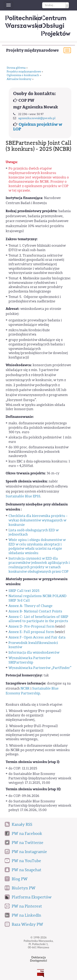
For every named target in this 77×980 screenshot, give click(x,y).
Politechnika (24, 22)
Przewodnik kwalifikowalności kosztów (33, 645)
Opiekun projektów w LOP (38, 127)
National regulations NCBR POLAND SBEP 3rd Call (37, 598)
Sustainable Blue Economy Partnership (32, 691)
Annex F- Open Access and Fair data (37, 637)
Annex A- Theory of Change (30, 606)
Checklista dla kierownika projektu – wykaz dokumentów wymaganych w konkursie (38, 520)
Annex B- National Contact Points (35, 611)
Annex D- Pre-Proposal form (32, 626)
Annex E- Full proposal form (31, 632)
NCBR (25, 688)
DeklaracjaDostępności (38, 959)
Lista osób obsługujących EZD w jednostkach (34, 532)
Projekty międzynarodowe (32, 50)
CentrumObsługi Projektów (56, 26)
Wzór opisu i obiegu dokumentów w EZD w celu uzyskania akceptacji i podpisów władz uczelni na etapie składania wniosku (37, 546)
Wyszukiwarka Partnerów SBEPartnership (29, 660)
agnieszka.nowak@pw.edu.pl (37, 118)
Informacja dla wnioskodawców (34, 652)
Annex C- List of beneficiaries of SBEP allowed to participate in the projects (38, 619)
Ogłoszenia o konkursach (23, 75)
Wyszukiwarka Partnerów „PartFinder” (40, 668)
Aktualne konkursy (19, 79)
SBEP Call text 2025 (24, 591)
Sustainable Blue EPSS (23, 496)
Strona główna (16, 68)
